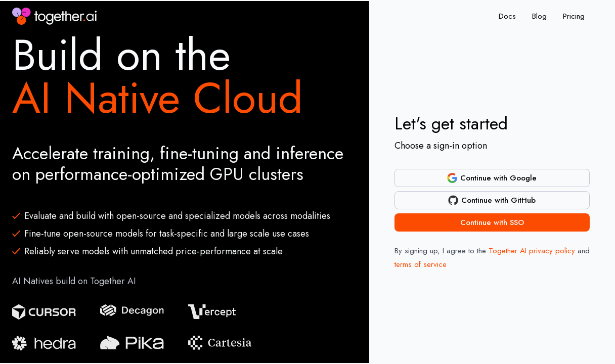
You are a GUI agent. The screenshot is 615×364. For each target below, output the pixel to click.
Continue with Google (492, 178)
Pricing (574, 16)
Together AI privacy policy (532, 251)
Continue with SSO (492, 222)
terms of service (421, 264)
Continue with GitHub (492, 200)
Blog (539, 16)
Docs (507, 16)
